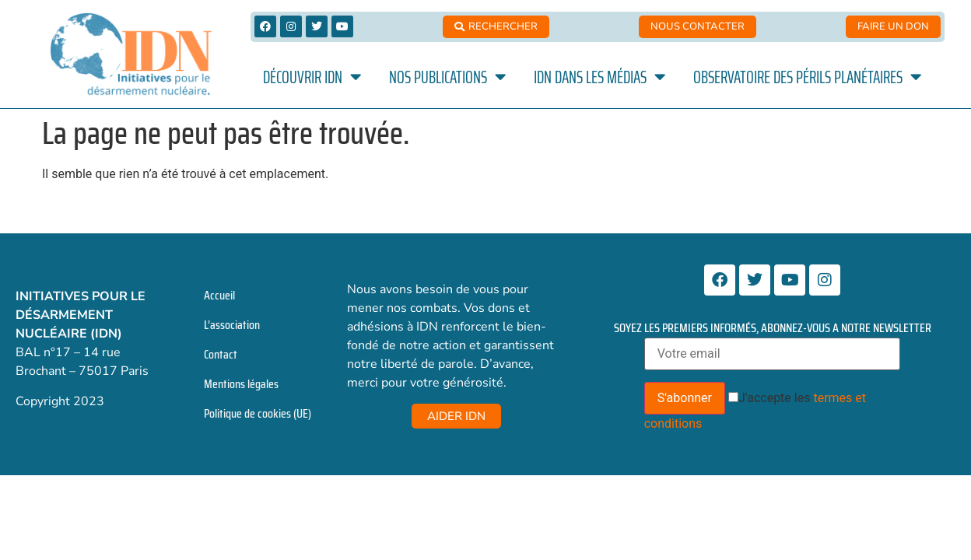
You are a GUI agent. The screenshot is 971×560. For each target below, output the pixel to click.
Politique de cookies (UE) (258, 413)
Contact (221, 354)
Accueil (219, 295)
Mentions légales (241, 384)
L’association (232, 325)
